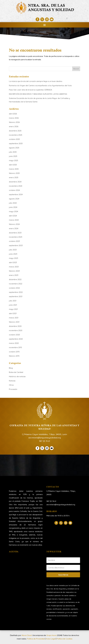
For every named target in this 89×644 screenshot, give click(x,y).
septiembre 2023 (16, 245)
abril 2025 (13, 165)
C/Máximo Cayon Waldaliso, (58, 491)
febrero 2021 (14, 322)
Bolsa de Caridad (16, 372)
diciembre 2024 (15, 182)
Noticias (12, 381)
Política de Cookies (65, 639)
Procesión (13, 389)
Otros (11, 385)
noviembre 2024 (16, 186)
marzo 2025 (14, 169)
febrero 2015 (14, 356)
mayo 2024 (13, 211)
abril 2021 (13, 313)
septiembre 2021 (16, 296)
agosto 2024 (14, 199)
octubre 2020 (14, 335)
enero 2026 (14, 126)
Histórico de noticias (17, 376)
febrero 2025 (14, 173)
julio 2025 (13, 152)
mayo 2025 (13, 160)
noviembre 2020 (16, 330)
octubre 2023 (14, 241)
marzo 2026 (14, 118)
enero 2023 (14, 275)
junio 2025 (13, 156)
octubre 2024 (14, 190)
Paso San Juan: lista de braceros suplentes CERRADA (31, 90)
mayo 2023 (13, 258)
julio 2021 (13, 301)
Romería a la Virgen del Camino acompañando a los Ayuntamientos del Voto (40, 86)
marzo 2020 (14, 343)
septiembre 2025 (16, 143)
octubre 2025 (14, 139)
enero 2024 (14, 228)
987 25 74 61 (45, 441)
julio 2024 (13, 203)
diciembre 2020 (15, 326)
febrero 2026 (14, 122)
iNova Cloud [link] (27, 635)
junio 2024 (13, 207)
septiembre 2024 (16, 194)
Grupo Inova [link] (52, 635)
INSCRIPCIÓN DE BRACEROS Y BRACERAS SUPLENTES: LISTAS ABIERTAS (38, 94)
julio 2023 (13, 250)
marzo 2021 (14, 318)
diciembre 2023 (15, 233)
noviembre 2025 (16, 135)
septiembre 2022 (16, 292)
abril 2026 (13, 114)
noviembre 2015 (15, 347)
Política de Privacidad (36, 639)
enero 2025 (14, 177)
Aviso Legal (51, 639)
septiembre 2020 (16, 339)
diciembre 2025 (15, 131)
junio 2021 (13, 305)
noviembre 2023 (16, 237)
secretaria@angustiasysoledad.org (45, 438)
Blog (11, 368)
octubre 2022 (14, 288)
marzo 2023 (14, 267)
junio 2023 (13, 254)
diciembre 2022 (15, 279)
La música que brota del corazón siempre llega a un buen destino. (36, 81)
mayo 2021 (13, 309)
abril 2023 (13, 262)
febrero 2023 (14, 271)
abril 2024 (13, 216)
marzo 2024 (14, 220)
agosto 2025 (14, 148)
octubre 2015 (14, 352)
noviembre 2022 (16, 284)
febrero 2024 (14, 224)
